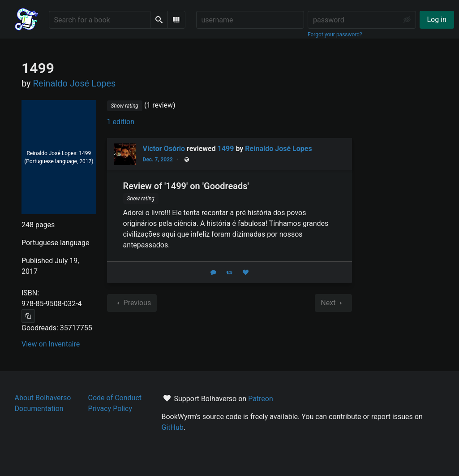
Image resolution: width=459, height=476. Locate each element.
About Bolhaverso (43, 398)
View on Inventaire (51, 344)
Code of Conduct (115, 398)
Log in (437, 19)
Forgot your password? (335, 35)
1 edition (121, 122)
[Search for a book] (100, 20)
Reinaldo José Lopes (278, 149)
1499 (226, 149)
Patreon (261, 399)
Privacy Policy (110, 409)
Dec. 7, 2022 (158, 160)
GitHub (173, 427)
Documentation (39, 409)
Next (333, 303)
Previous (132, 303)
